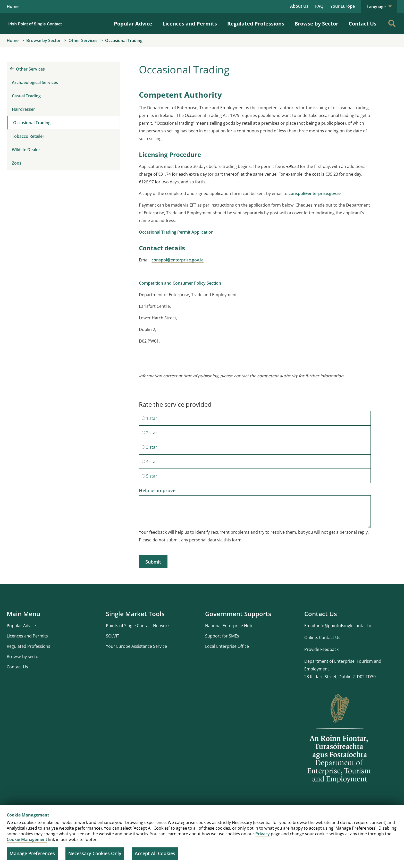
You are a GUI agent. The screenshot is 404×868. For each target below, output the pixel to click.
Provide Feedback (321, 649)
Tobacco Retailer (28, 136)
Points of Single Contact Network (138, 626)
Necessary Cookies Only (95, 853)
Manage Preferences (32, 853)
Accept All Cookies (155, 853)
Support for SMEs (222, 636)
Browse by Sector (316, 24)
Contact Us (363, 24)
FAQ (319, 6)
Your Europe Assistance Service (136, 646)
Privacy (263, 834)
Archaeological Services (35, 82)
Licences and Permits (190, 24)
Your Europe (343, 6)
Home (13, 6)
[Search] (392, 23)
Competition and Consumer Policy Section (180, 283)
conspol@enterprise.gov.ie (315, 193)
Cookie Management (27, 839)
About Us (299, 6)
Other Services (27, 69)
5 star (149, 476)
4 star (149, 462)
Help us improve (157, 490)
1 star (149, 418)
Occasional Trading (32, 123)
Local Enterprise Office (227, 646)
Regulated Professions (256, 24)
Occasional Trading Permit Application (177, 232)
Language (379, 7)
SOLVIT (113, 636)
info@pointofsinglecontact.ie (345, 626)
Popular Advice (133, 24)
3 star (149, 447)
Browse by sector (23, 657)
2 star (149, 433)
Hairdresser (23, 109)
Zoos (17, 163)
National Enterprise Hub (229, 626)
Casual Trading (26, 96)
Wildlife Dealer (26, 150)
